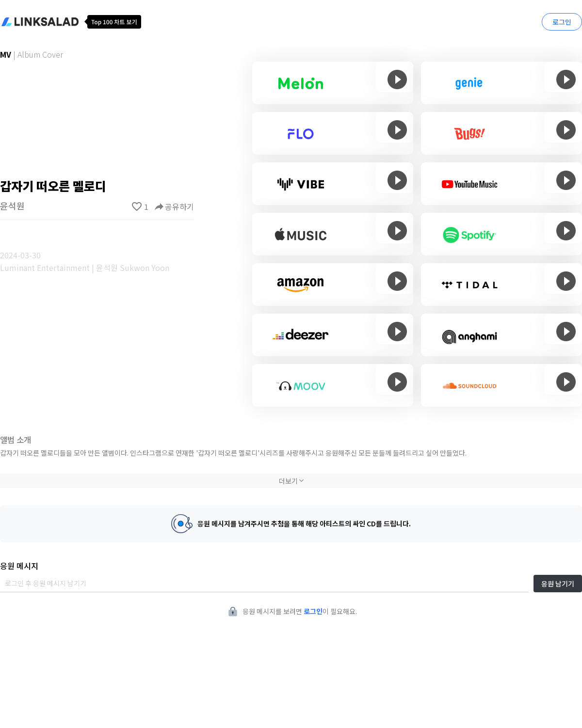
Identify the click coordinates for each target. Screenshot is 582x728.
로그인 (562, 22)
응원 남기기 (558, 584)
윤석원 (12, 206)
